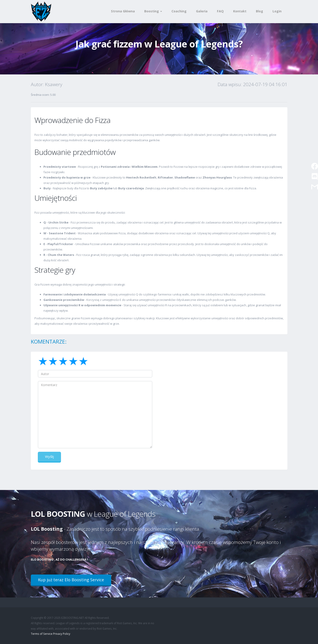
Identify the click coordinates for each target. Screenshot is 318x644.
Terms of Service (42, 634)
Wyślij (49, 456)
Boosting (153, 11)
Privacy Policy (62, 634)
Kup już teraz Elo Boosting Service (71, 580)
